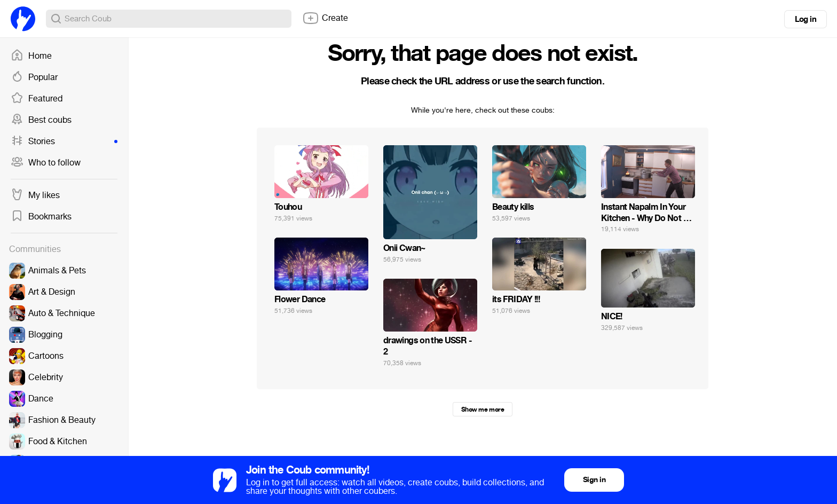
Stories (64, 141)
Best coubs (41, 120)
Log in (806, 19)
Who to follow (46, 163)
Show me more (483, 409)
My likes (35, 195)
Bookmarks (41, 217)
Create (325, 18)
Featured (37, 99)
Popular (34, 77)
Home (31, 56)
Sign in (594, 480)
